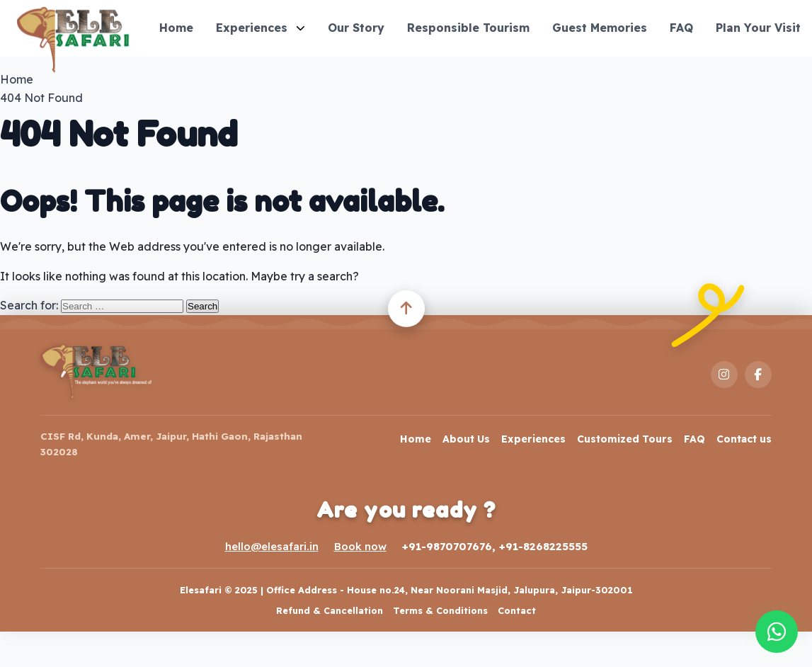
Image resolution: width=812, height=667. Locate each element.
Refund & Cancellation (330, 610)
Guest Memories (600, 28)
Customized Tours (625, 439)
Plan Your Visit (758, 28)
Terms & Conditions (440, 610)
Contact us (744, 439)
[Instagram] (724, 375)
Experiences (261, 28)
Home (176, 28)
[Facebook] (758, 375)
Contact (517, 610)
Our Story (356, 28)
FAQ (681, 28)
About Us (466, 439)
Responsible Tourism (468, 28)
